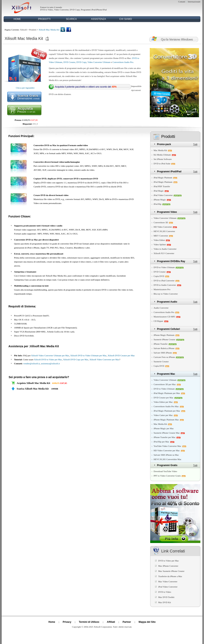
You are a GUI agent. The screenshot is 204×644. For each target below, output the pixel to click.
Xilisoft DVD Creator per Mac (121, 355)
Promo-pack (164, 144)
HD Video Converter (163, 227)
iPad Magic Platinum (163, 178)
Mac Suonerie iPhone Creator (171, 571)
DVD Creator (69, 62)
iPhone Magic (160, 200)
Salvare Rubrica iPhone (164, 348)
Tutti (195, 144)
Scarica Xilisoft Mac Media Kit (33, 389)
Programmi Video (167, 212)
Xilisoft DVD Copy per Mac (76, 359)
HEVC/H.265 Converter (164, 231)
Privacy (67, 622)
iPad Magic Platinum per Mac (167, 393)
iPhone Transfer (161, 344)
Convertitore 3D (161, 222)
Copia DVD (159, 276)
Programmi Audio (167, 302)
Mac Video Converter (168, 581)
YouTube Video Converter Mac (167, 446)
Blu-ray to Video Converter (166, 294)
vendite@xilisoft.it (32, 363)
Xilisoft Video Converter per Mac (104, 359)
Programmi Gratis (167, 465)
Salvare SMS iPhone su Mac (166, 455)
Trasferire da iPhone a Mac (170, 576)
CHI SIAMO (126, 19)
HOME (17, 19)
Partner (127, 622)
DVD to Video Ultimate (164, 267)
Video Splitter (160, 244)
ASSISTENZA (98, 19)
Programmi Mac (166, 374)
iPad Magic (159, 191)
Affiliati (111, 622)
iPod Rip (158, 204)
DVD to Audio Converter (165, 285)
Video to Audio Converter (165, 249)
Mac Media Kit (160, 150)
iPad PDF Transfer (162, 186)
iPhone (99, 10)
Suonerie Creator (161, 361)
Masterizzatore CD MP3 (164, 317)
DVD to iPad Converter (164, 281)
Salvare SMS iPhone (163, 353)
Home (52, 622)
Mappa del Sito (147, 622)
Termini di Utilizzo (89, 622)
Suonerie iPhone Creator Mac (167, 433)
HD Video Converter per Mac (167, 450)
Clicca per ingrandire (25, 88)
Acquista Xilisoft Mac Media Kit (33, 383)
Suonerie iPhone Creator (164, 339)
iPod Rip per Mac (161, 442)
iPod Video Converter (168, 587)
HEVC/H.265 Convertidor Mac (167, 459)
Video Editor (159, 240)
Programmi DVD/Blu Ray (171, 261)
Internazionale (194, 2)
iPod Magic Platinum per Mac (167, 411)
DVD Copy (75, 10)
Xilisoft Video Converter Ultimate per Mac (50, 355)
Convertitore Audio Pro (123, 62)
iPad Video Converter (163, 195)
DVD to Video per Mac (169, 561)
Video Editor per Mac (163, 402)
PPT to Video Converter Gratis (167, 476)
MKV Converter (161, 236)
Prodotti (33, 30)
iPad (105, 10)
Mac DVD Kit (165, 602)
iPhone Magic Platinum (164, 335)
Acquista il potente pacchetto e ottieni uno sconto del (86, 87)
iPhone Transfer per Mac (165, 437)
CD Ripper (158, 321)
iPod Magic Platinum (163, 182)
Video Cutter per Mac (163, 415)
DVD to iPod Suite (162, 164)
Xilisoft (23, 30)
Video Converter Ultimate (99, 62)
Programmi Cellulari (168, 329)
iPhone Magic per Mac (164, 428)
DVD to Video (47, 10)
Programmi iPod (88, 10)
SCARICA (71, 19)
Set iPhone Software (163, 159)
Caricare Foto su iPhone (164, 357)
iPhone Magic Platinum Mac (166, 420)
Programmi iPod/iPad (169, 172)
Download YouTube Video (165, 471)
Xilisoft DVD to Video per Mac (48, 359)
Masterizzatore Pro (162, 289)
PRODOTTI (44, 19)
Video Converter (61, 10)
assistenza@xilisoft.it (50, 363)
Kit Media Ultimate (162, 155)
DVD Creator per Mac (164, 398)
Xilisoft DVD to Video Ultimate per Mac (88, 355)
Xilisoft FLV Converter (164, 253)
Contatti (182, 2)
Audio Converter (161, 308)
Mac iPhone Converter (168, 566)
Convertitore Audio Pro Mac (166, 406)
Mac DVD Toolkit (166, 597)
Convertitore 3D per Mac (165, 384)
